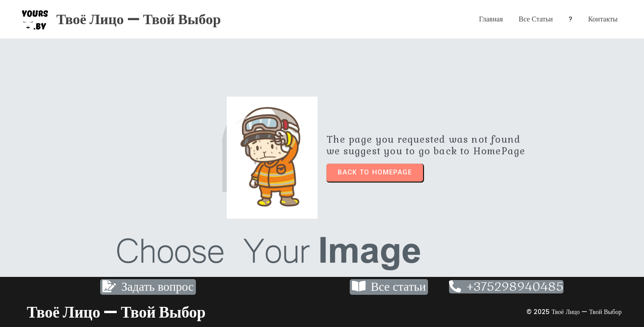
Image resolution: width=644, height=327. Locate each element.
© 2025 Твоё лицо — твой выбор (574, 312)
